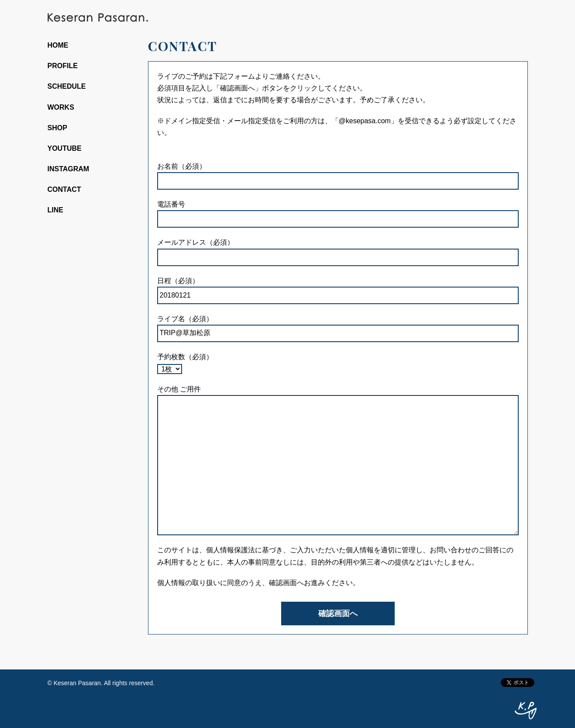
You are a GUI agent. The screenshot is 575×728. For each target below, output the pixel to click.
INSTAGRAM (69, 169)
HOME (58, 45)
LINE (55, 210)
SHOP (57, 128)
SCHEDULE (67, 86)
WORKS (61, 107)
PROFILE (63, 66)
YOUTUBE (65, 148)
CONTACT (64, 189)
